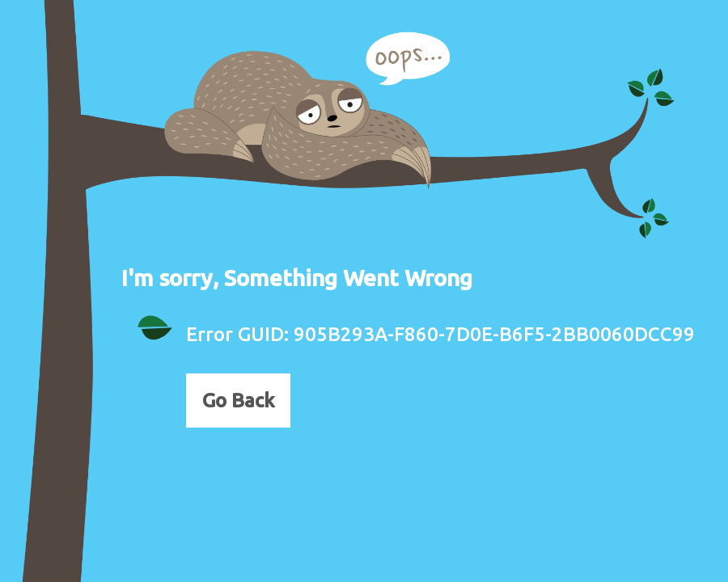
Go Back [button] (238, 401)
